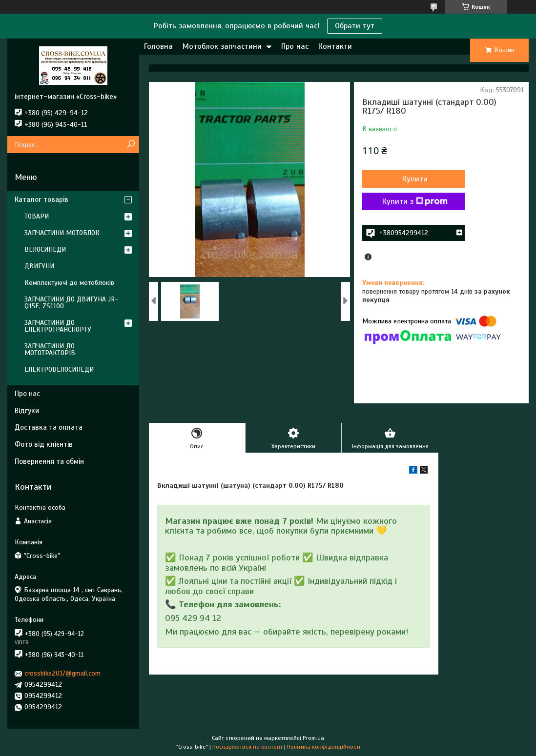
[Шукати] (131, 145)
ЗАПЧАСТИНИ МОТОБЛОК (62, 233)
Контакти (335, 46)
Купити (415, 179)
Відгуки (27, 411)
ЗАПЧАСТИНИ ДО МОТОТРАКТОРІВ (50, 349)
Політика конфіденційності (324, 747)
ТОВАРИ (37, 216)
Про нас (295, 46)
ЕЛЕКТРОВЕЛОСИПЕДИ (59, 369)
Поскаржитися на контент (247, 747)
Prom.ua (313, 738)
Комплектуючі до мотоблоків (69, 283)
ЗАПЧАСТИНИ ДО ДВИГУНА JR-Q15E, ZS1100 (71, 303)
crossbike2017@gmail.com (62, 673)
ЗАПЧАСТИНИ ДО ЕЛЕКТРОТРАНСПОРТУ (58, 326)
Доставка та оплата (49, 427)
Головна (158, 46)
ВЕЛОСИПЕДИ (45, 249)
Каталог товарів (41, 199)
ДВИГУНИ (39, 266)
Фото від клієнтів (44, 444)
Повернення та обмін (49, 461)
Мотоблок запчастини (222, 46)
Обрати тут (355, 26)
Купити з (415, 201)
